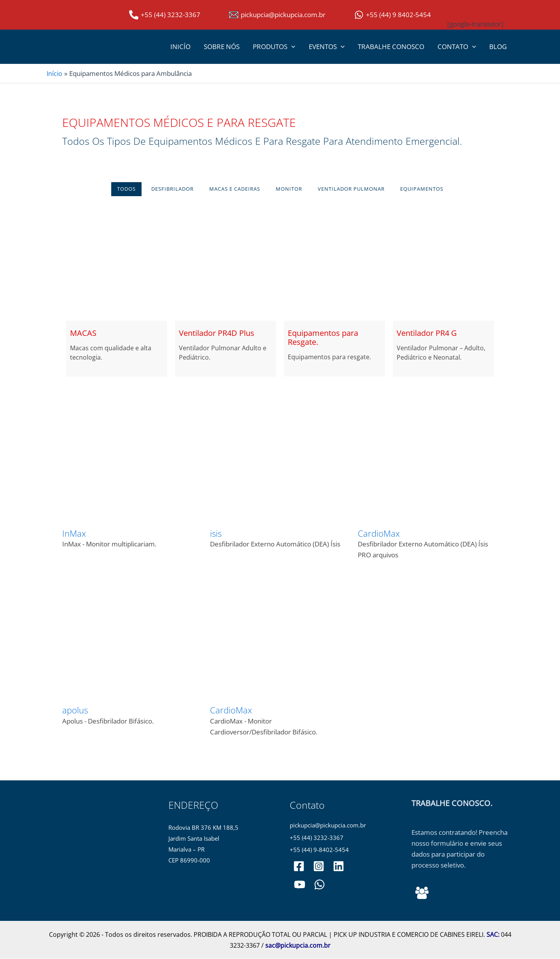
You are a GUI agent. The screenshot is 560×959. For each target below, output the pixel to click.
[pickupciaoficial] (299, 867)
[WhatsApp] (318, 885)
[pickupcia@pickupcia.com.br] (277, 15)
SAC (492, 935)
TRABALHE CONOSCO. (452, 803)
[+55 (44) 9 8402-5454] (393, 15)
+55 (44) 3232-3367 (317, 838)
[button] (291, 47)
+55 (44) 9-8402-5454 (319, 851)
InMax (74, 533)
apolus (75, 710)
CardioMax (379, 533)
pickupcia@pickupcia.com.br (328, 826)
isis (216, 533)
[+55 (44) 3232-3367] (165, 15)
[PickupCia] (299, 885)
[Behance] (422, 893)
